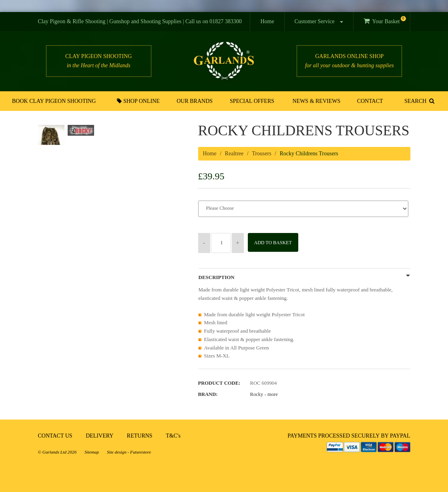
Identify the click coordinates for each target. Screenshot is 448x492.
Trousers (262, 154)
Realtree (234, 154)
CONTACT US (55, 436)
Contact (369, 101)
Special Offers (252, 101)
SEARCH (419, 101)
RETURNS (140, 436)
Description (217, 277)
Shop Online (140, 101)
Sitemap (92, 452)
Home (267, 21)
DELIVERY (99, 436)
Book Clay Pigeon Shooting (55, 101)
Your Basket (385, 20)
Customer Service (319, 21)
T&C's (173, 436)
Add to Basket (275, 243)
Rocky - (264, 394)
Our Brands (195, 101)
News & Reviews (316, 101)
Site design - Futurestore (129, 452)
